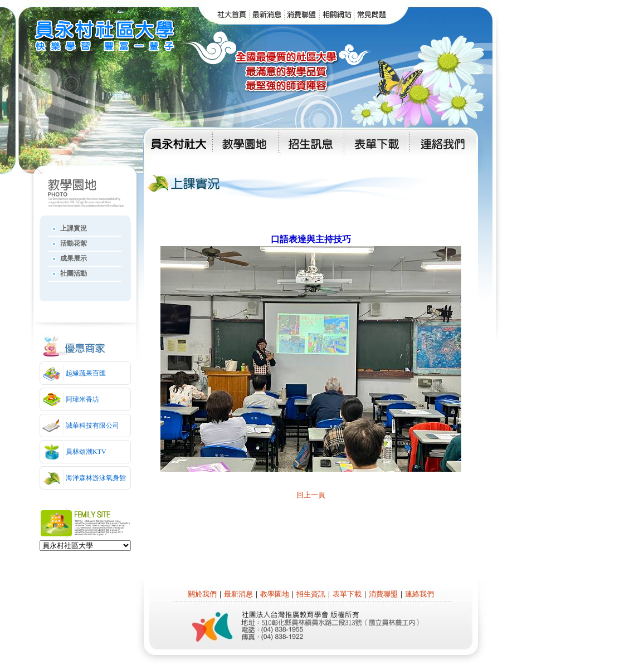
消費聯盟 (383, 594)
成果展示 (74, 258)
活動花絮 (74, 243)
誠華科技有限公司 (92, 426)
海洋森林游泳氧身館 (96, 478)
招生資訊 (311, 594)
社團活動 (74, 273)
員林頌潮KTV (86, 452)
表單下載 (347, 594)
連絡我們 (419, 594)
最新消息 (238, 594)
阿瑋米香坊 (82, 399)
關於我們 (202, 594)
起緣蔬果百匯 (86, 373)
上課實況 (74, 228)
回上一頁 (311, 495)
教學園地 (275, 594)
